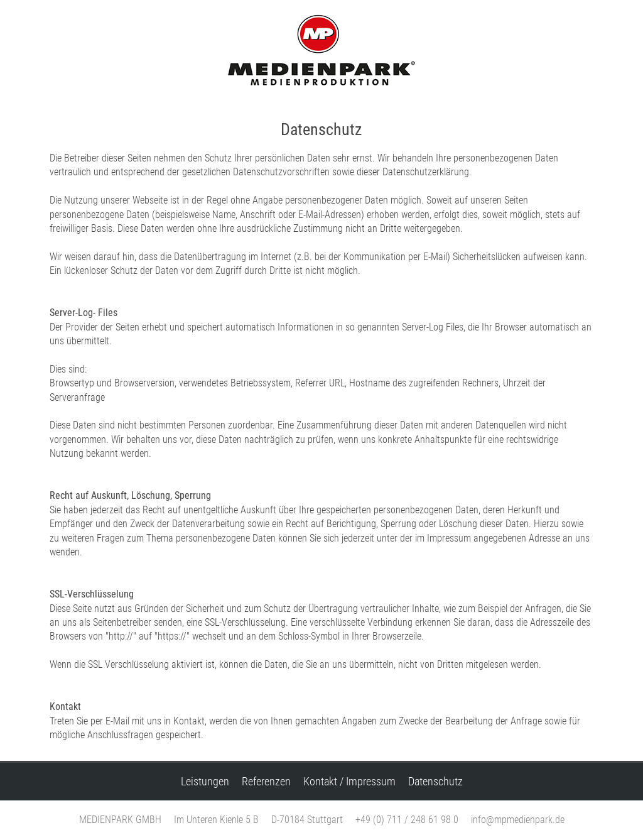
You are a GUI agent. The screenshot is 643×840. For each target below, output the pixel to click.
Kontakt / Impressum (349, 782)
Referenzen (266, 782)
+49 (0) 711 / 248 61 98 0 (407, 820)
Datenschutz (435, 782)
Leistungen (205, 782)
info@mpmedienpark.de (518, 820)
